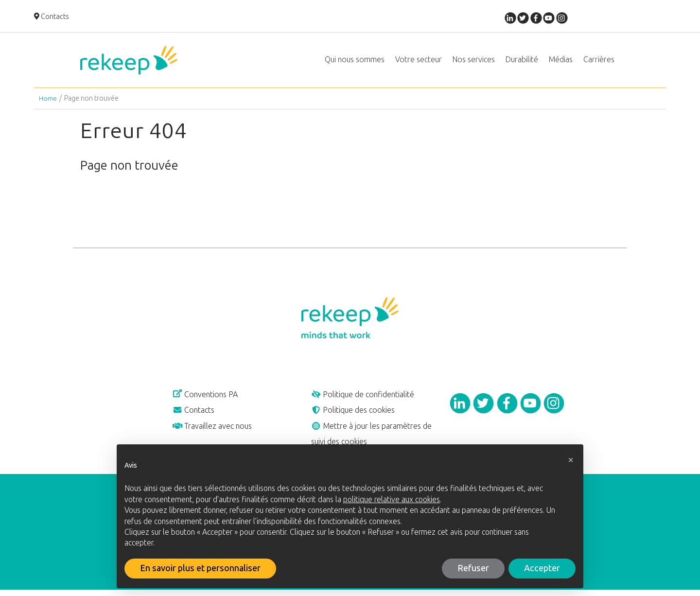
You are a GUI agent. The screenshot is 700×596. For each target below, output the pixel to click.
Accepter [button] (542, 568)
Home (48, 101)
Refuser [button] (473, 568)
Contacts (52, 17)
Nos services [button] (474, 61)
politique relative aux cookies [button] (392, 500)
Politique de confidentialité (366, 398)
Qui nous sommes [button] (355, 61)
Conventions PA (208, 398)
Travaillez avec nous (214, 431)
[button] (571, 460)
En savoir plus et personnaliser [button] (200, 568)
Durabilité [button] (522, 61)
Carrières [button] (599, 61)
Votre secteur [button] (419, 61)
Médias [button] (561, 61)
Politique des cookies (355, 415)
